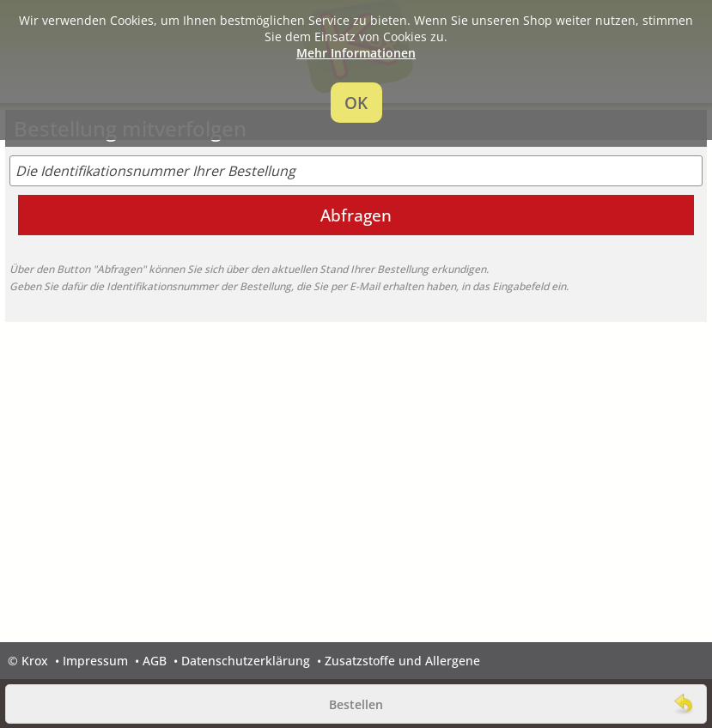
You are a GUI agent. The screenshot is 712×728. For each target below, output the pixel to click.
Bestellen (356, 704)
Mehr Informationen (356, 53)
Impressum (95, 661)
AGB (155, 661)
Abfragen (356, 215)
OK (356, 103)
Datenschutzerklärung (246, 661)
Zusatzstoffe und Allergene (402, 661)
